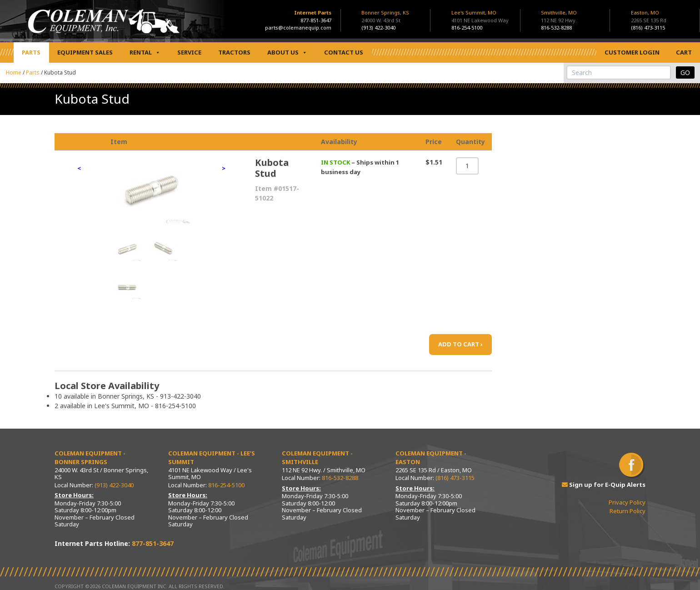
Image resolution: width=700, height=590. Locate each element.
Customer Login (632, 52)
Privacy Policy (627, 502)
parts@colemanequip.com (298, 27)
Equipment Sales (85, 52)
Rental (145, 52)
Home (14, 72)
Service (189, 52)
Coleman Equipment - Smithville (317, 458)
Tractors (234, 52)
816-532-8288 (556, 27)
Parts (31, 52)
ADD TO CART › (460, 344)
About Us (287, 52)
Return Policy (627, 511)
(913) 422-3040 (378, 27)
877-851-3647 (316, 20)
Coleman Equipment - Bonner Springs (90, 458)
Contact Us (344, 52)
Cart (684, 52)
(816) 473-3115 (648, 27)
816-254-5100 (467, 27)
